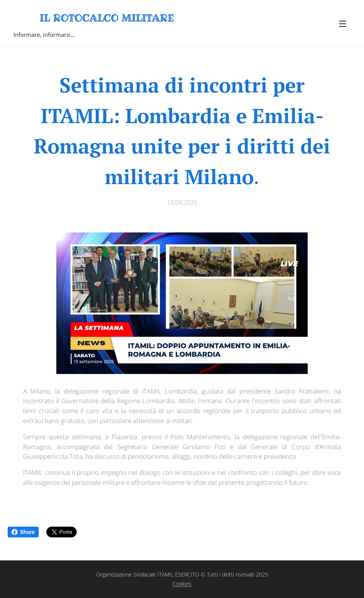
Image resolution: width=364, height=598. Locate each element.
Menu (343, 24)
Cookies (182, 584)
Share (23, 532)
